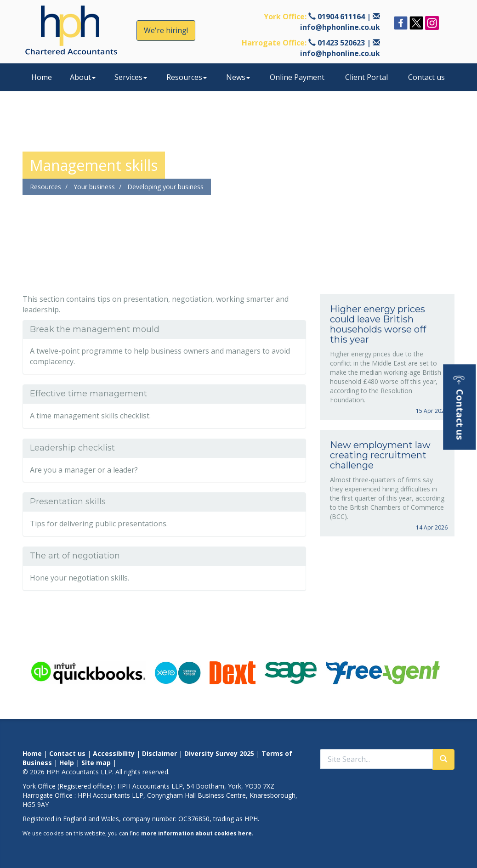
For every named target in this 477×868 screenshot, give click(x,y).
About (83, 77)
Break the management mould (95, 329)
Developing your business (165, 187)
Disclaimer (159, 753)
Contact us (426, 77)
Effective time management (88, 394)
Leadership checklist (72, 448)
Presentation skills (68, 502)
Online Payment (297, 77)
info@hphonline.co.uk (340, 27)
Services (131, 77)
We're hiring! (166, 30)
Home (42, 77)
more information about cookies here (196, 833)
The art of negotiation (75, 556)
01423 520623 (341, 43)
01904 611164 (341, 17)
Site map (96, 763)
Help (67, 763)
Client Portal (366, 77)
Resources (187, 77)
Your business (94, 187)
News (238, 77)
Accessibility (114, 753)
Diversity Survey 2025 (219, 753)
